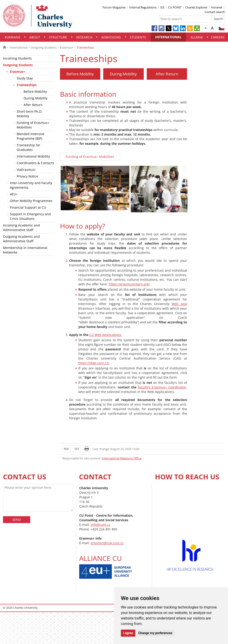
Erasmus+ (67, 47)
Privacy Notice (27, 176)
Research (84, 37)
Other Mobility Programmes (31, 201)
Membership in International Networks (25, 250)
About (35, 37)
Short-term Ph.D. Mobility (30, 114)
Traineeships (27, 85)
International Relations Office (122, 458)
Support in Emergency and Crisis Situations (30, 216)
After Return (33, 105)
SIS (162, 7)
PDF (66, 449)
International (168, 37)
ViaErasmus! (26, 170)
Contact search (215, 12)
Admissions (111, 37)
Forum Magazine (114, 7)
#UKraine (12, 37)
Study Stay (25, 78)
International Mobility (33, 156)
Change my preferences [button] (155, 633)
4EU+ (14, 194)
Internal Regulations (143, 7)
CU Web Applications (106, 335)
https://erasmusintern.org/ (129, 284)
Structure (58, 37)
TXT (77, 449)
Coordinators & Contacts (35, 163)
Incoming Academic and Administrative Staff (21, 228)
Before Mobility (35, 91)
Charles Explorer (196, 7)
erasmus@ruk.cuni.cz (107, 543)
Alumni (197, 37)
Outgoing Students (44, 47)
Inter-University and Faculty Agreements (31, 185)
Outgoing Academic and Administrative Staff (21, 239)
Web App (179, 304)
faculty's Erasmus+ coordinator (162, 387)
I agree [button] (128, 633)
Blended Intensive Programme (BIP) (31, 136)
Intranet (217, 7)
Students (138, 37)
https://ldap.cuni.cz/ (94, 363)
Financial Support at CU (28, 207)
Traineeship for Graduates (28, 147)
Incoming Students (17, 58)
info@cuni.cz (100, 525)
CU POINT (175, 7)
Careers (218, 37)
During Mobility (35, 98)
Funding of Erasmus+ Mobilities (33, 125)
